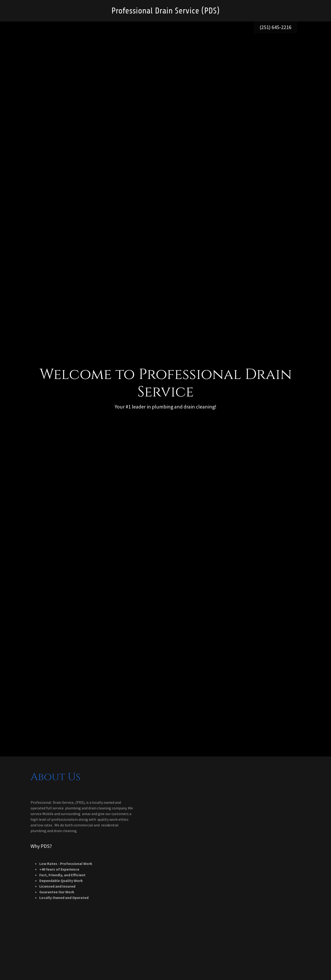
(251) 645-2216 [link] (276, 27)
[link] (165, 12)
